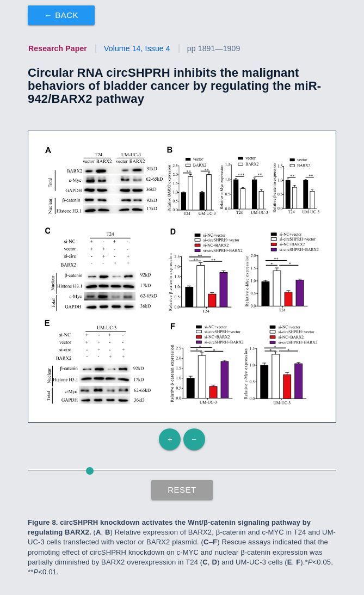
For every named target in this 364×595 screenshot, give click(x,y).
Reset (182, 490)
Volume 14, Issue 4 (137, 48)
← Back (61, 15)
